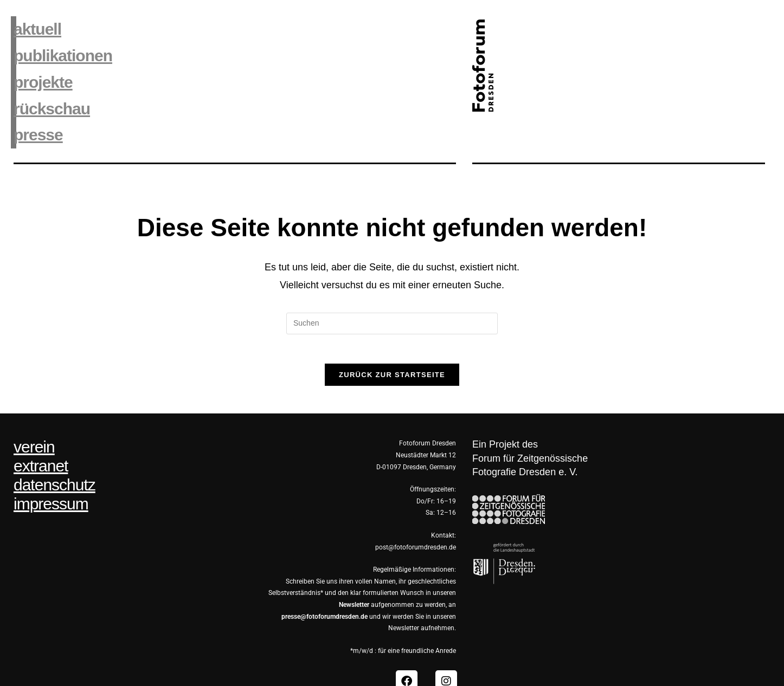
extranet (41, 438)
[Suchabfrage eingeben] (392, 292)
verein (34, 419)
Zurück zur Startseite (392, 347)
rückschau (48, 84)
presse (36, 104)
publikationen (58, 45)
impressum (51, 476)
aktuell (35, 26)
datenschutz (54, 457)
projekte (40, 65)
